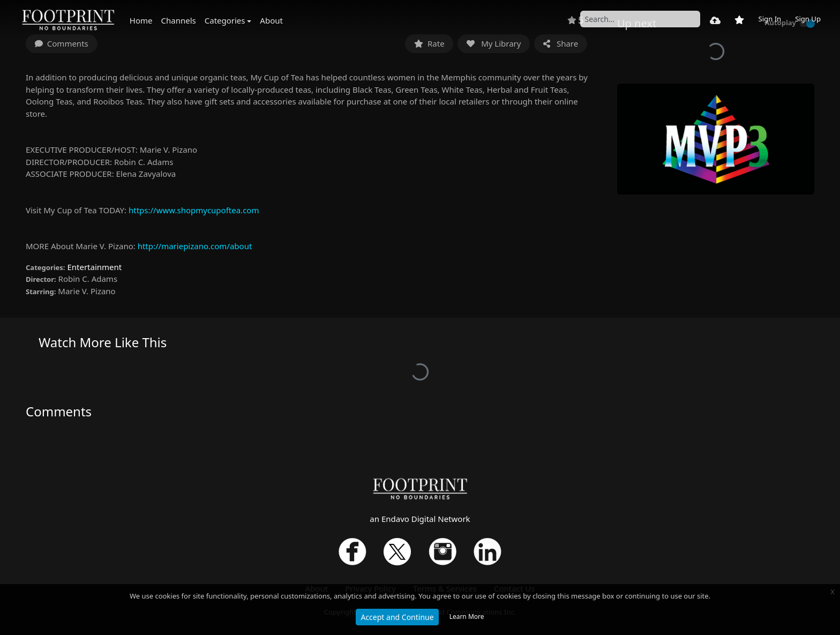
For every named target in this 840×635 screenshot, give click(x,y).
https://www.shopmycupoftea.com (194, 210)
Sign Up (808, 19)
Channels (179, 20)
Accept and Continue (397, 617)
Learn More (467, 617)
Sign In (770, 19)
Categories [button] (225, 20)
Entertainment (94, 267)
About (271, 20)
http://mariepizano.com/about (195, 246)
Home (141, 20)
